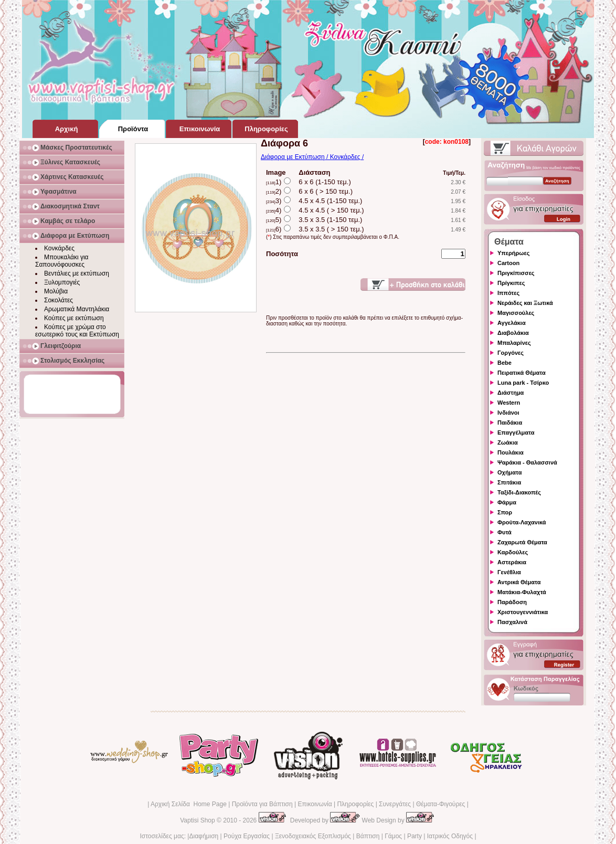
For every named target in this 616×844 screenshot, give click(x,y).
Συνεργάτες (395, 804)
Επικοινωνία (315, 804)
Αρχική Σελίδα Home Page (189, 804)
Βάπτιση (368, 836)
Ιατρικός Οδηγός (450, 836)
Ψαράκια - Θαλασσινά (527, 462)
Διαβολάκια (513, 333)
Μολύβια (56, 291)
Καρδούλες (513, 552)
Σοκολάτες (59, 300)
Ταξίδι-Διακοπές (519, 492)
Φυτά (505, 532)
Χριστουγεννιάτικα (523, 612)
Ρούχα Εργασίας (247, 836)
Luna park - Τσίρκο (523, 383)
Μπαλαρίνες (514, 343)
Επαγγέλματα (516, 432)
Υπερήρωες (514, 253)
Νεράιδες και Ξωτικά (525, 303)
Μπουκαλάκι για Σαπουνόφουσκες (62, 261)
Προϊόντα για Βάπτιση (262, 804)
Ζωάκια (508, 442)
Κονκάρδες (59, 248)
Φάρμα (507, 502)
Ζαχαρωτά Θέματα (522, 542)
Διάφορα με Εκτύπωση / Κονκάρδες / (312, 157)
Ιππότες (508, 293)
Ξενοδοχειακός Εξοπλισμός (313, 836)
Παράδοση (512, 602)
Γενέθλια (509, 572)
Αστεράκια (512, 562)
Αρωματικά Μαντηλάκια (77, 309)
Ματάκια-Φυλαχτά (522, 592)
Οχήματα (509, 472)
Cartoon (508, 263)
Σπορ (505, 512)
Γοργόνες (511, 353)
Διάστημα (511, 393)
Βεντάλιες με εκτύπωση (77, 273)
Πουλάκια (511, 452)
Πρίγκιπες (511, 283)
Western (509, 403)
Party (415, 836)
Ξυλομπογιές (62, 282)
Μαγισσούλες (516, 313)
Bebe (505, 363)
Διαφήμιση (204, 836)
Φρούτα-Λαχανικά (522, 522)
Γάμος (393, 836)
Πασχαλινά (512, 622)
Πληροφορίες (355, 804)
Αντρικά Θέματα (519, 582)
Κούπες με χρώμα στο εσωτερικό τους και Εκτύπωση (77, 331)
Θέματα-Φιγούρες (440, 804)
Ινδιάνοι (508, 413)
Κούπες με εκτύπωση (74, 318)
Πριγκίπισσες (516, 273)
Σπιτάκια (509, 482)
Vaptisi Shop (198, 820)
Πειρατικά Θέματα (522, 373)
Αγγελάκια (512, 323)
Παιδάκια (510, 423)
